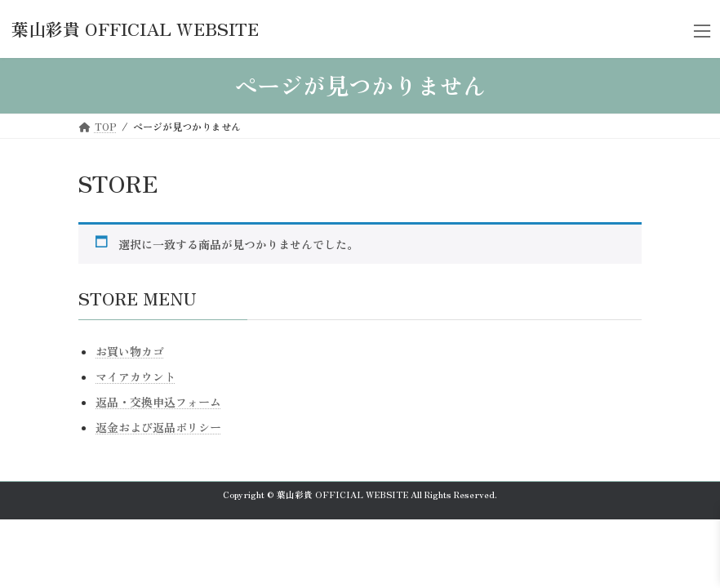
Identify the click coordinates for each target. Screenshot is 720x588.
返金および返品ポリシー (158, 427)
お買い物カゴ (130, 351)
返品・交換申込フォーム (158, 402)
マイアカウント (136, 376)
